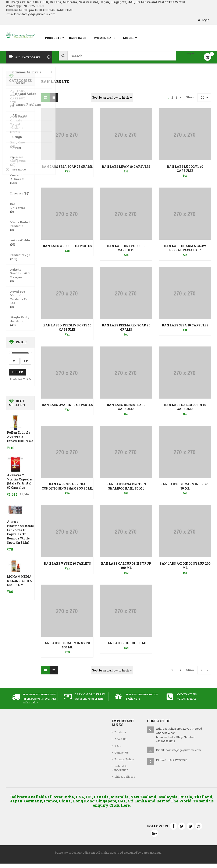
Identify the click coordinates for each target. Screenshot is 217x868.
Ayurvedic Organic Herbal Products (18, 122)
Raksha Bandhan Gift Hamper (20, 273)
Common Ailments (17, 177)
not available (20, 240)
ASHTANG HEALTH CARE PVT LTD (18, 96)
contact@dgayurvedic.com (36, 14)
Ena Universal (18, 206)
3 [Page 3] (177, 97)
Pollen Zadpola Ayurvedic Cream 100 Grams (20, 437)
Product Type (20, 255)
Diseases (17, 193)
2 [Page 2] (172, 97)
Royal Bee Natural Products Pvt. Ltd (20, 297)
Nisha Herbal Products (20, 224)
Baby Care (17, 142)
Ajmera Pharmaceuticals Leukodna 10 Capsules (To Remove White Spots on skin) (20, 532)
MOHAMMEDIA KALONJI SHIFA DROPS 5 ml (19, 581)
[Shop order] (112, 98)
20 (203, 97)
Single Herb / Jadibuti (20, 319)
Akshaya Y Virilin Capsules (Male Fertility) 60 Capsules (20, 481)
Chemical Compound (18, 159)
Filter (17, 372)
